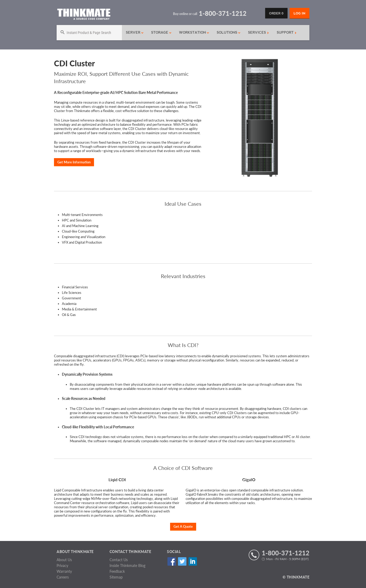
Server (135, 32)
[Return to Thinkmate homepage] (84, 15)
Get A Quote (183, 526)
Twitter (182, 562)
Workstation (194, 32)
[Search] (89, 33)
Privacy (62, 566)
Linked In (193, 562)
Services (258, 32)
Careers (63, 577)
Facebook (172, 562)
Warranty (64, 571)
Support (287, 32)
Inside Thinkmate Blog (127, 566)
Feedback (117, 571)
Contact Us (119, 560)
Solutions (229, 32)
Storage (161, 32)
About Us (64, 560)
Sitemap (116, 577)
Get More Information (74, 162)
